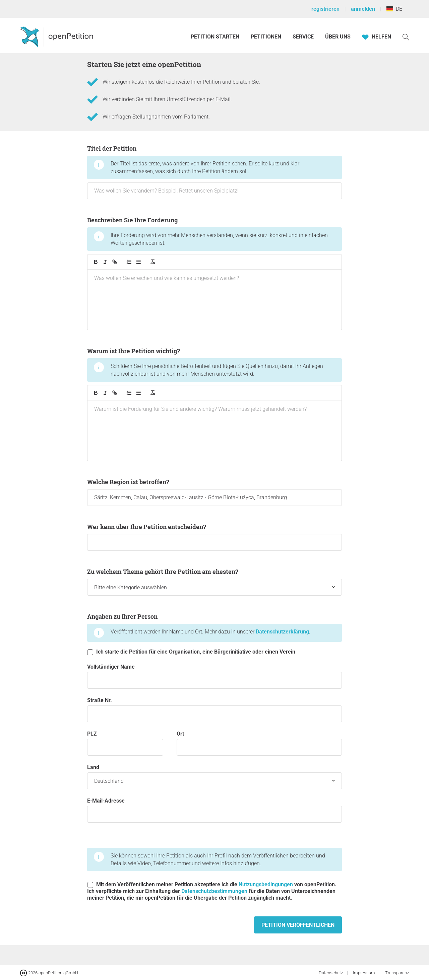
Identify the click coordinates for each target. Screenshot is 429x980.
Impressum (364, 973)
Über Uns (338, 37)
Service (303, 37)
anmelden (363, 9)
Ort (259, 743)
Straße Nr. (214, 710)
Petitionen (267, 37)
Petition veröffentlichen (298, 925)
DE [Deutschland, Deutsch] (394, 9)
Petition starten (215, 37)
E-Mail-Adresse (214, 810)
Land (214, 777)
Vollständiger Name (214, 676)
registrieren (325, 9)
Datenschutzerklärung (282, 632)
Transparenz (397, 973)
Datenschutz (331, 973)
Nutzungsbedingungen (266, 884)
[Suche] (406, 37)
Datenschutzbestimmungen (214, 891)
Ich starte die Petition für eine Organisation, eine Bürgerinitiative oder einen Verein (191, 652)
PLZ (125, 743)
